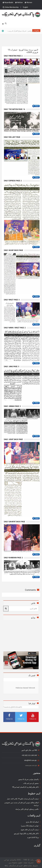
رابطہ (6, 866)
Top (39, 861)
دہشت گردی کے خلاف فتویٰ (30, 830)
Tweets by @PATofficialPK (13, 707)
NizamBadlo (8, 2)
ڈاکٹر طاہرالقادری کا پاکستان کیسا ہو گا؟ (25, 787)
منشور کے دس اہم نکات (31, 783)
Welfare (19, 2)
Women (28, 2)
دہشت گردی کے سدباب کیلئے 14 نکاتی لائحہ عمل (23, 799)
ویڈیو (33, 618)
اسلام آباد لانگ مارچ (32, 822)
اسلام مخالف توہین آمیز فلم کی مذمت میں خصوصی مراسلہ (21, 804)
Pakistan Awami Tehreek (25, 688)
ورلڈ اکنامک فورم (33, 837)
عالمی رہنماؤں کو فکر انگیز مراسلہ (27, 809)
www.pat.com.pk (32, 765)
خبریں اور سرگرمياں (16, 866)
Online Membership (11, 7)
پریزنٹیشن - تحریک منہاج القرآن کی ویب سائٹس (17, 31)
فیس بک (32, 675)
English (25, 7)
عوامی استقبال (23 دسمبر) (30, 826)
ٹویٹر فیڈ (32, 703)
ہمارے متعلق (28, 866)
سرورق (35, 866)
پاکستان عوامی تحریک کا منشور (28, 779)
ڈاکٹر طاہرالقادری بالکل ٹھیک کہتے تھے (26, 833)
